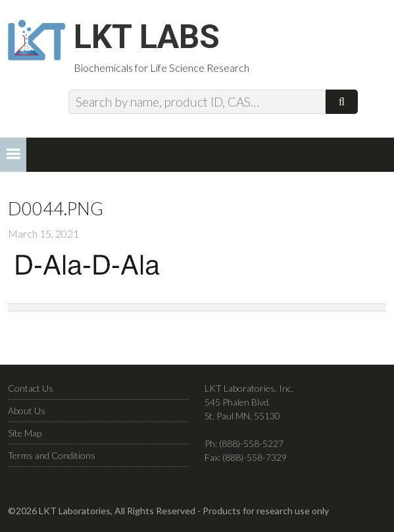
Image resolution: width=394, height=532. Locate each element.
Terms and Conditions (52, 455)
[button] (13, 155)
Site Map (25, 433)
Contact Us (31, 388)
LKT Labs (147, 37)
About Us (27, 411)
